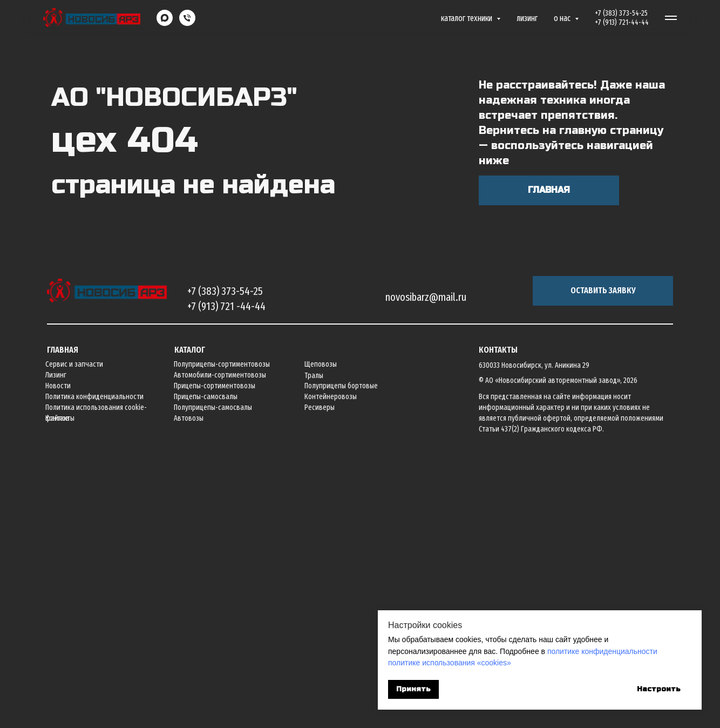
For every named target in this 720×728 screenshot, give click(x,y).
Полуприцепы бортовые (341, 655)
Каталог (190, 619)
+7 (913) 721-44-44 (622, 22)
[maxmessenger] (165, 18)
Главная (63, 619)
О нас (563, 18)
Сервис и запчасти (74, 634)
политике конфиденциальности (602, 651)
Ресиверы (320, 677)
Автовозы (189, 688)
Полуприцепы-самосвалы (213, 677)
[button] (603, 560)
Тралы (314, 645)
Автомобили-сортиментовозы (220, 645)
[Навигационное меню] (671, 18)
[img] (107, 560)
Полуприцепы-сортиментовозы (222, 634)
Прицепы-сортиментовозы (215, 655)
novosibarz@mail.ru (426, 567)
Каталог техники (467, 18)
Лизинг (527, 18)
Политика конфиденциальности (94, 666)
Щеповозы (321, 634)
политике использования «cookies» (450, 663)
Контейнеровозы (331, 666)
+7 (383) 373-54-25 (621, 13)
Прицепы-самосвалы (206, 666)
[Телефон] (187, 18)
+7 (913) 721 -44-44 (226, 576)
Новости (58, 655)
